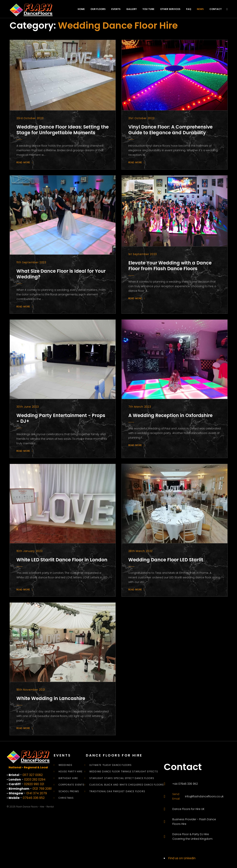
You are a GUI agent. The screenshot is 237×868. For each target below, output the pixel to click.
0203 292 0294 (35, 780)
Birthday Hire (68, 778)
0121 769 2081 (42, 789)
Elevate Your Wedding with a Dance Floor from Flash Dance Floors (170, 266)
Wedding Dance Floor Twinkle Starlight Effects (124, 772)
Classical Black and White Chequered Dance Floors (127, 785)
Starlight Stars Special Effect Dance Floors (122, 778)
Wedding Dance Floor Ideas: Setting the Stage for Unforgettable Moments (63, 130)
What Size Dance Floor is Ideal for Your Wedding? (61, 274)
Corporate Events (72, 785)
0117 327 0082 (33, 775)
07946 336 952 (34, 798)
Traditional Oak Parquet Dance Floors (117, 791)
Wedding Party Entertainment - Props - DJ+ (61, 418)
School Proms (69, 791)
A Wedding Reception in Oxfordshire (170, 415)
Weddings (66, 765)
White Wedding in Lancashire (51, 698)
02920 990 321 (34, 784)
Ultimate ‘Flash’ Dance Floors (111, 765)
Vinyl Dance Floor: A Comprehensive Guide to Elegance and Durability (170, 130)
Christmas (66, 798)
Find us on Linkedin (182, 858)
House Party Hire (71, 772)
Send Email (176, 796)
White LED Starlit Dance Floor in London (62, 560)
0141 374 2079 (37, 793)
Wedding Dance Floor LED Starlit (166, 560)
